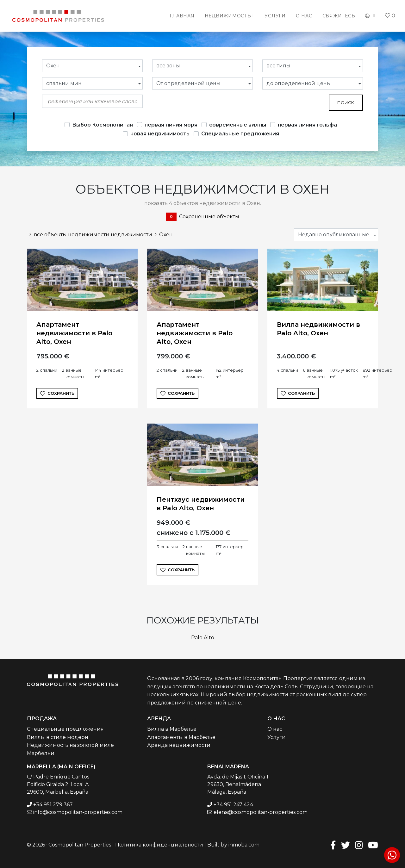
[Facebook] (333, 845)
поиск (346, 102)
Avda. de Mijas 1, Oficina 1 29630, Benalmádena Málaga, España (238, 784)
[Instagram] (359, 845)
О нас (304, 16)
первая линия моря (171, 125)
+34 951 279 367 (53, 805)
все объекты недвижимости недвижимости (90, 235)
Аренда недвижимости (179, 745)
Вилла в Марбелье (172, 729)
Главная (182, 16)
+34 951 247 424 (233, 805)
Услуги (275, 16)
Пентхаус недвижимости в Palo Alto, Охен (201, 504)
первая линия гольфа (307, 125)
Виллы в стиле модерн (58, 737)
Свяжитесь (339, 16)
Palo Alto (203, 638)
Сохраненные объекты (203, 217)
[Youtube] (373, 845)
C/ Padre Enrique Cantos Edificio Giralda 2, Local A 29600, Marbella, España (58, 784)
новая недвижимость (160, 134)
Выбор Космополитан (103, 125)
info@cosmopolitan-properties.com (78, 812)
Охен (162, 235)
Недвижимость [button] (228, 16)
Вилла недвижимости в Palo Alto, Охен (318, 329)
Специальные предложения (240, 134)
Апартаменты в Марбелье (181, 737)
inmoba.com (244, 845)
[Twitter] (346, 845)
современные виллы (238, 125)
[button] (370, 16)
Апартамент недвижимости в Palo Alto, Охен (74, 333)
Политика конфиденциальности (159, 845)
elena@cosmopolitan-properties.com (261, 812)
